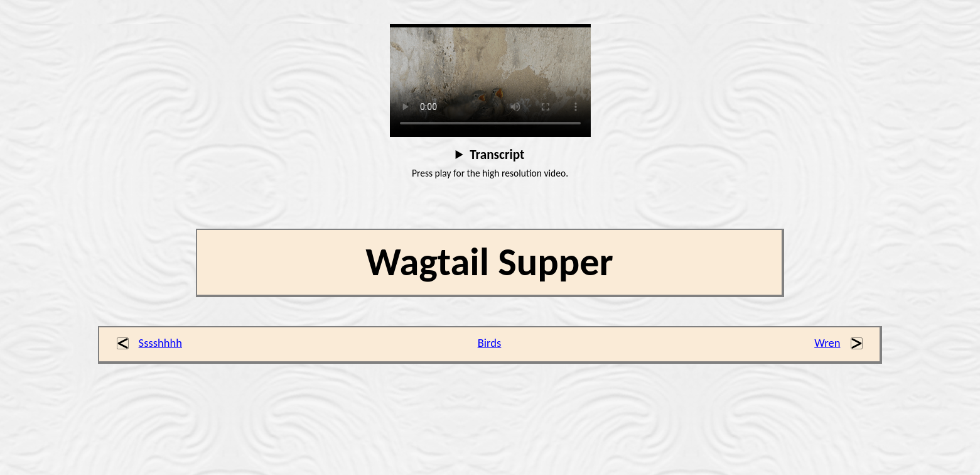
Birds (490, 343)
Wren (827, 343)
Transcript (497, 155)
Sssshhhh (160, 343)
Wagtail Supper (489, 262)
